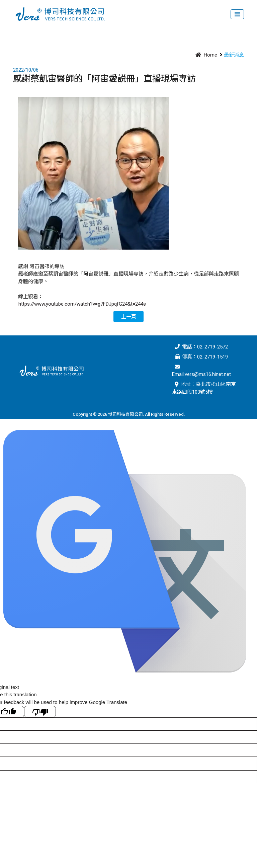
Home (205, 55)
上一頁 (129, 317)
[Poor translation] (40, 712)
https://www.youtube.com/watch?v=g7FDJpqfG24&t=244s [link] (82, 304)
